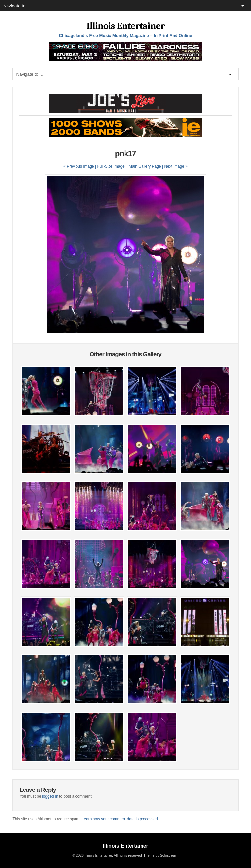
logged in (50, 796)
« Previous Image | (80, 166)
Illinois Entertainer (125, 26)
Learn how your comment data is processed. (120, 819)
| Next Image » (175, 166)
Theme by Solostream (160, 855)
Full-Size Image (111, 166)
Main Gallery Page (145, 166)
